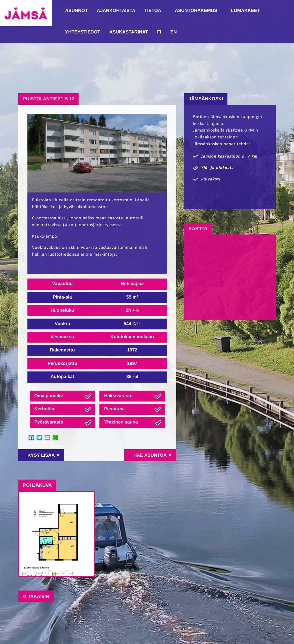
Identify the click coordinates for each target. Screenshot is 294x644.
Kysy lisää (41, 455)
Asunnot (76, 11)
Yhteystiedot (83, 32)
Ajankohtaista (116, 11)
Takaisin (38, 597)
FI (159, 32)
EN (173, 32)
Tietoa (153, 11)
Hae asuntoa (150, 455)
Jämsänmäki (26, 13)
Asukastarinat (129, 32)
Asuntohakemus (196, 11)
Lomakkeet (245, 11)
